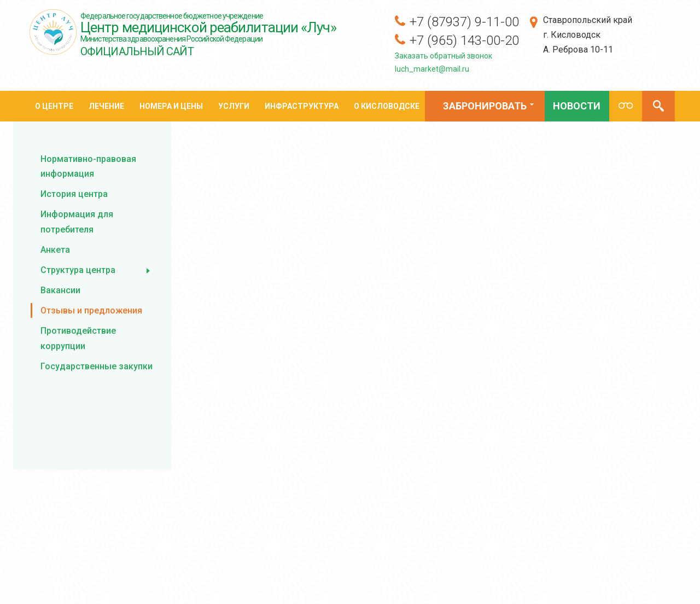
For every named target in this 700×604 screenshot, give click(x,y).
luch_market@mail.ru (432, 69)
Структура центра (78, 270)
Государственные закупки (97, 366)
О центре (54, 106)
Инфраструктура (302, 106)
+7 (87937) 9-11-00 (464, 22)
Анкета (55, 250)
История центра (74, 194)
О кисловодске (387, 106)
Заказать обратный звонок (444, 56)
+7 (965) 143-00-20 (464, 40)
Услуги (234, 106)
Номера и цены (171, 106)
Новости (577, 106)
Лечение (106, 106)
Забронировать (483, 108)
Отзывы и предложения (91, 310)
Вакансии (60, 290)
